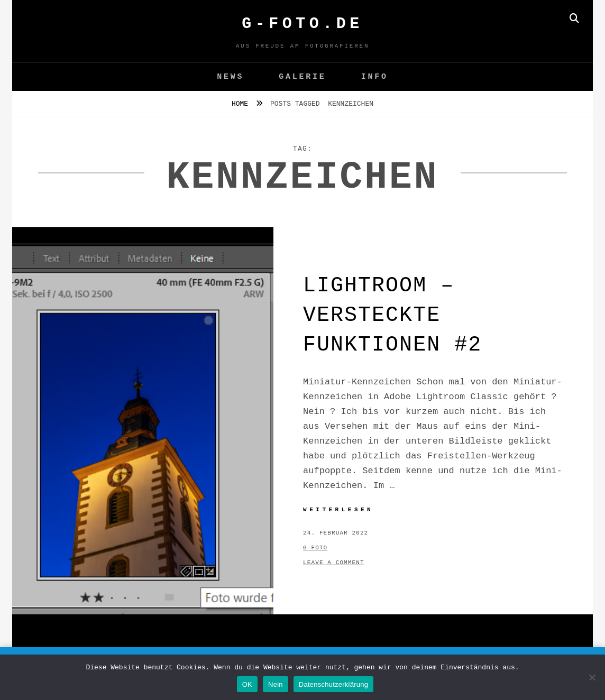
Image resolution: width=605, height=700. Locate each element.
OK (247, 684)
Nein (276, 684)
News (230, 77)
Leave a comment (334, 563)
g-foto (315, 548)
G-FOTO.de (302, 24)
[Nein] (592, 677)
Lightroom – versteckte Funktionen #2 (392, 315)
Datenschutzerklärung (333, 684)
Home (242, 104)
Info (375, 77)
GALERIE (302, 77)
